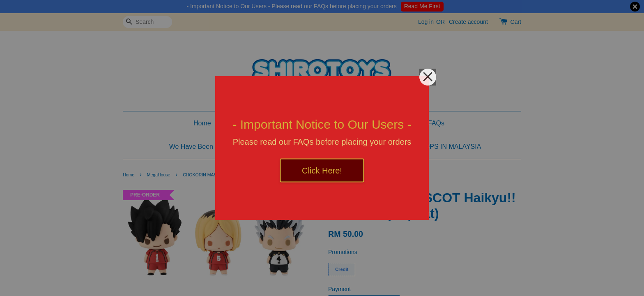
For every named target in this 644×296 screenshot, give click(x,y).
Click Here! (322, 171)
